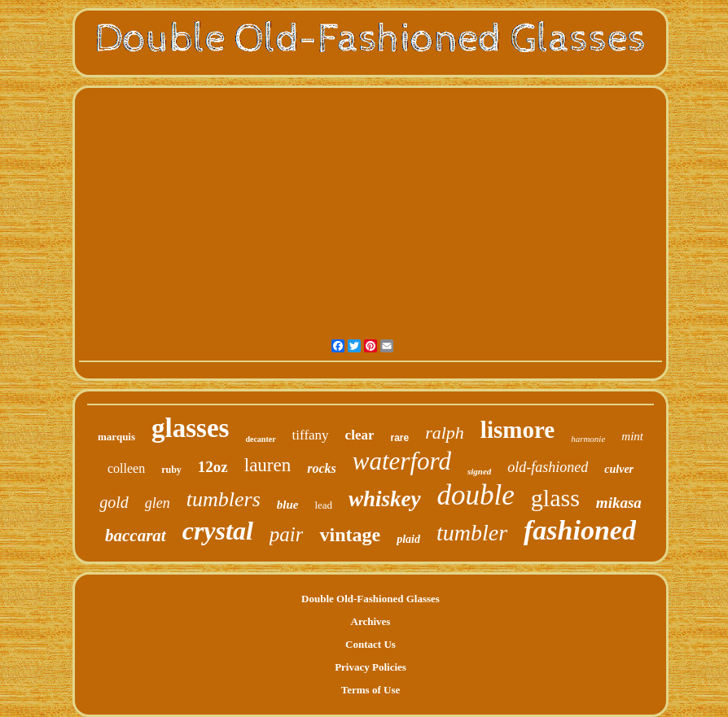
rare (399, 438)
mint (632, 436)
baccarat (136, 536)
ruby (171, 470)
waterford (402, 461)
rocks (322, 468)
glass (555, 498)
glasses (190, 428)
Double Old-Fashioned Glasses (371, 599)
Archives (371, 621)
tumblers (224, 499)
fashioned (580, 530)
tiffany (311, 435)
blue (288, 505)
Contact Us (371, 644)
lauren (268, 465)
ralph (445, 433)
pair (287, 534)
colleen (126, 468)
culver (619, 469)
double (476, 495)
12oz (213, 467)
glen (158, 503)
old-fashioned (548, 467)
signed (479, 471)
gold (114, 502)
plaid (408, 539)
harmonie (588, 439)
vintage (350, 535)
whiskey (385, 499)
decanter (260, 439)
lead (323, 505)
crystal (218, 531)
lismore (517, 430)
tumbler (472, 533)
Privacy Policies (371, 667)
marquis (116, 437)
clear (360, 435)
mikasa (619, 503)
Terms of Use (371, 690)
